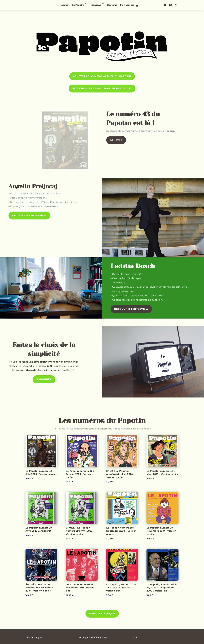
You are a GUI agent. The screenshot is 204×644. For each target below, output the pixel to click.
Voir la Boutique (102, 614)
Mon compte (127, 5)
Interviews (95, 5)
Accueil (65, 5)
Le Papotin (78, 5)
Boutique (112, 5)
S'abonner (44, 379)
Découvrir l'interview (29, 215)
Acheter (116, 140)
